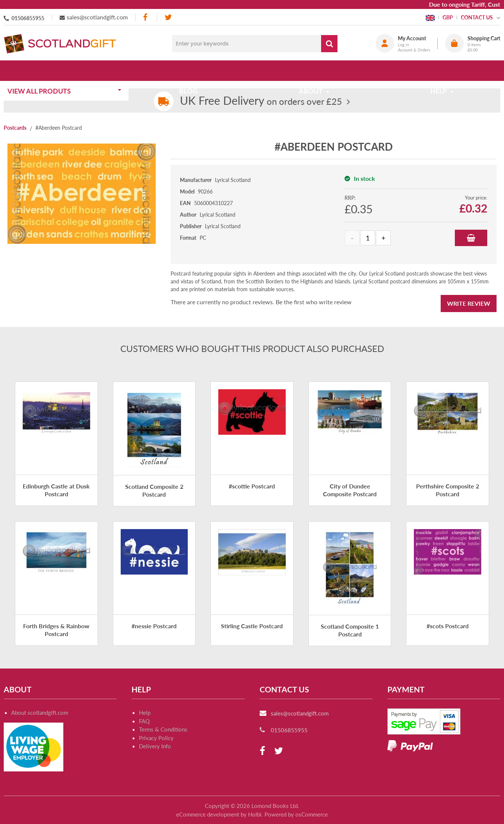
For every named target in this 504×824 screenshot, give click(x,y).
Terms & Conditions (163, 729)
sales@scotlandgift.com (97, 17)
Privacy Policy (156, 738)
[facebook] (146, 17)
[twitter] (168, 17)
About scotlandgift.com (40, 713)
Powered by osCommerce (296, 814)
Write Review (469, 303)
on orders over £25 (261, 101)
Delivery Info (155, 746)
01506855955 (28, 18)
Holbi (255, 814)
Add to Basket (471, 238)
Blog (191, 70)
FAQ (144, 721)
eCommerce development (208, 814)
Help (145, 713)
